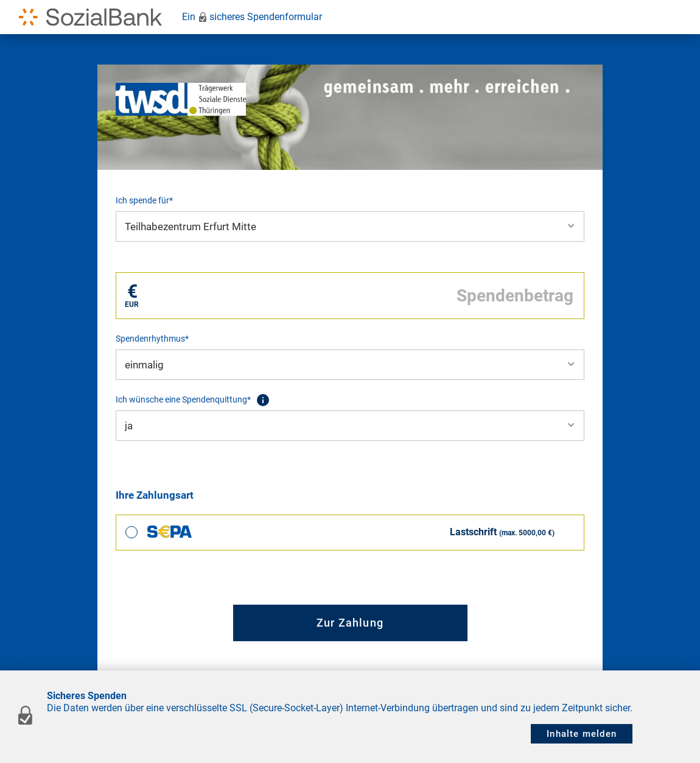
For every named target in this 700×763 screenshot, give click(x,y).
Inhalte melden (582, 734)
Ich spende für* (144, 200)
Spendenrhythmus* (152, 339)
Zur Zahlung (350, 623)
